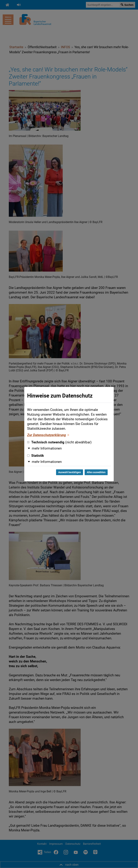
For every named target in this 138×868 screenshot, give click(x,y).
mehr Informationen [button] (47, 448)
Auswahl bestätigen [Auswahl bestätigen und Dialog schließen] (70, 472)
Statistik (35, 456)
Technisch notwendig (59, 442)
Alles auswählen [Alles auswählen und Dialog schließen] (96, 472)
